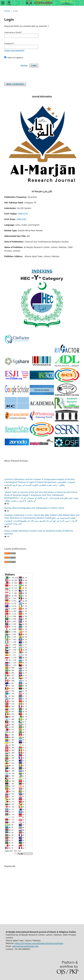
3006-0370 (23, 214)
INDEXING (42, 271)
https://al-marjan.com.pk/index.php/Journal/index (39, 943)
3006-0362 (21, 219)
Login (34, 65)
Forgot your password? (14, 50)
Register (24, 65)
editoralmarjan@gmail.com (25, 946)
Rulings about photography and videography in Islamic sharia (34, 508)
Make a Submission (15, 84)
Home (7, 11)
